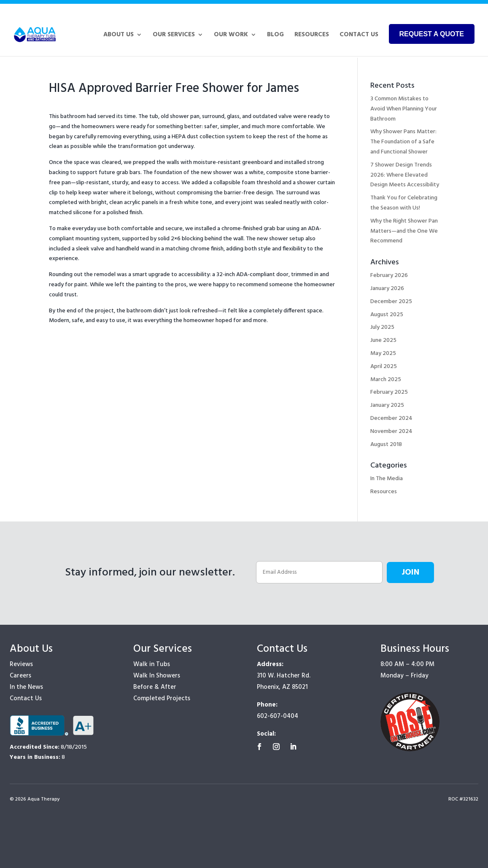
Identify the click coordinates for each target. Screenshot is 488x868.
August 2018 (386, 445)
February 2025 (389, 392)
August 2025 (387, 315)
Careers (20, 676)
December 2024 (391, 418)
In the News (26, 687)
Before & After (155, 687)
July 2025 (382, 327)
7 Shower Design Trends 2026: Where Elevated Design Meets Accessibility (405, 175)
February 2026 (389, 275)
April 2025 (384, 367)
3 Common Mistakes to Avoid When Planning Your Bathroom (404, 109)
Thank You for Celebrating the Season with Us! (404, 203)
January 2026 (387, 289)
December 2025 (391, 302)
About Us (119, 35)
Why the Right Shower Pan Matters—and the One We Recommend (404, 231)
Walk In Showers (157, 676)
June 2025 (383, 340)
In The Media (387, 479)
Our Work (231, 35)
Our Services (174, 35)
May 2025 (383, 353)
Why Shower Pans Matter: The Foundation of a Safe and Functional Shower (403, 142)
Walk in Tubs (152, 664)
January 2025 (387, 405)
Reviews (21, 664)
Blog (275, 35)
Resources (312, 35)
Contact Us (359, 35)
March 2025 (386, 380)
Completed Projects (162, 699)
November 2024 (391, 431)
